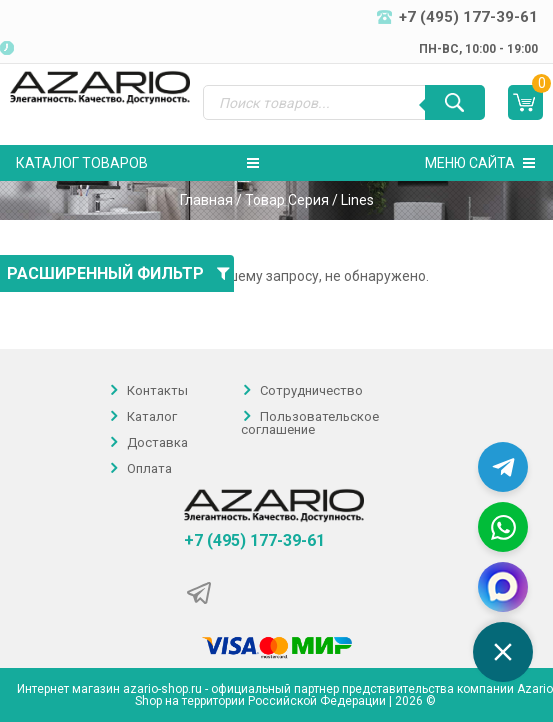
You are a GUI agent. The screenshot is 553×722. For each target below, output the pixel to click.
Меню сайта (480, 163)
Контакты (157, 390)
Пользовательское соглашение (310, 423)
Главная (206, 200)
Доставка (157, 442)
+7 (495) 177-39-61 (254, 541)
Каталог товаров (137, 163)
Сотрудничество (311, 390)
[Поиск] (455, 102)
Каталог (152, 416)
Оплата (149, 468)
